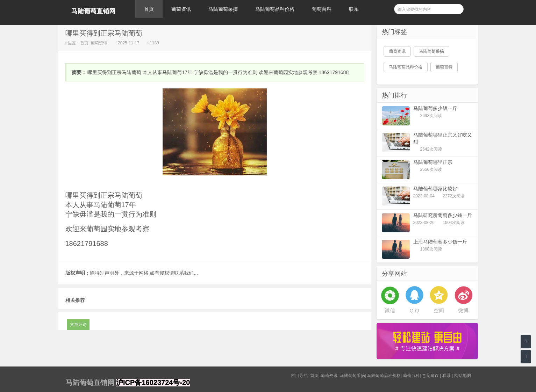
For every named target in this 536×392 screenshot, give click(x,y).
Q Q (414, 310)
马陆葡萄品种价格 (275, 9)
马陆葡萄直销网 (93, 11)
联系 (354, 9)
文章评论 (78, 325)
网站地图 (463, 376)
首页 (149, 9)
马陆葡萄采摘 (223, 9)
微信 (390, 310)
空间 (439, 310)
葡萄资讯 (181, 9)
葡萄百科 (322, 9)
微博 (463, 310)
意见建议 (430, 376)
